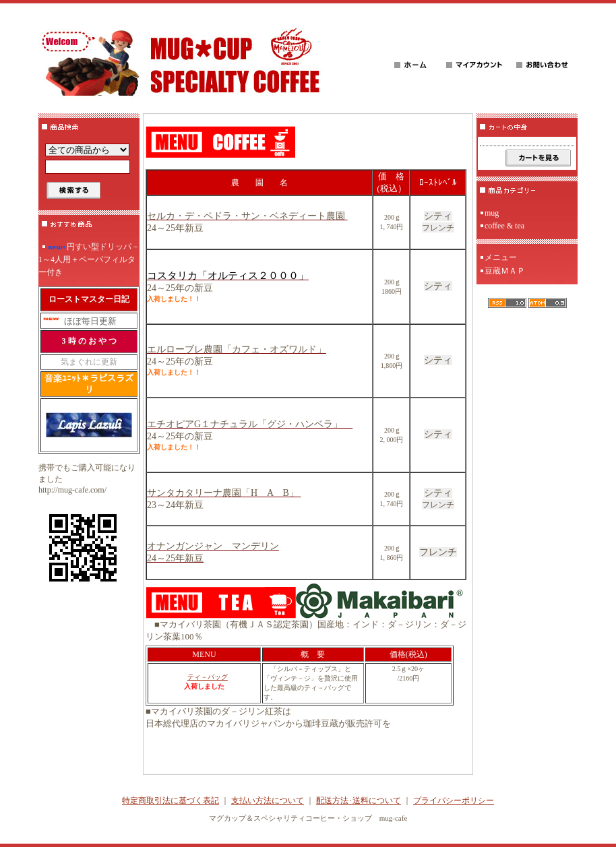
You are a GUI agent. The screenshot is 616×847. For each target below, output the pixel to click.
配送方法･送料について (359, 801)
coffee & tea (504, 226)
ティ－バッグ (208, 677)
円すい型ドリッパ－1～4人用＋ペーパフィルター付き (89, 259)
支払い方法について (268, 801)
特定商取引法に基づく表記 (171, 801)
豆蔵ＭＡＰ (505, 271)
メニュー (501, 257)
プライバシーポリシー (454, 801)
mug (492, 213)
